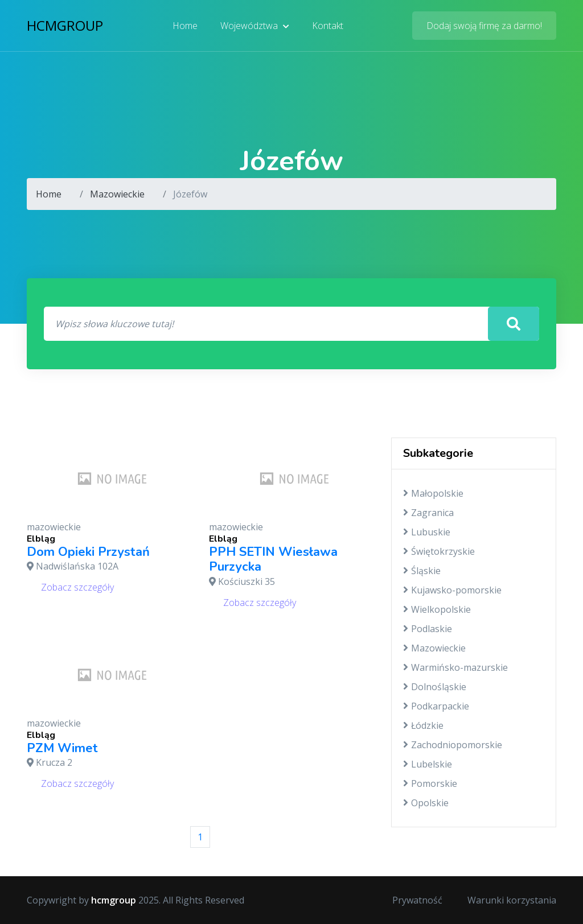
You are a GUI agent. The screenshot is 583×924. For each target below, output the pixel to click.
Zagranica (428, 513)
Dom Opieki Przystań (88, 552)
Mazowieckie (117, 194)
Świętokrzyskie (439, 551)
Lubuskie (427, 532)
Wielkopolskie (437, 609)
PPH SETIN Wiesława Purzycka (273, 560)
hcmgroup (65, 25)
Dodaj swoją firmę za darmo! (484, 26)
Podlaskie (428, 629)
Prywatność (417, 900)
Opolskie (426, 803)
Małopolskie (433, 493)
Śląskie (422, 571)
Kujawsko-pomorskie (452, 590)
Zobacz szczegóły (77, 587)
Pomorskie (430, 783)
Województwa (255, 26)
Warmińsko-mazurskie (455, 667)
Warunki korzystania (512, 900)
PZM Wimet (62, 748)
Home (185, 26)
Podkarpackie (436, 706)
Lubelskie (428, 764)
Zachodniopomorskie (453, 745)
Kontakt (328, 26)
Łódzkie (423, 725)
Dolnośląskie (435, 687)
